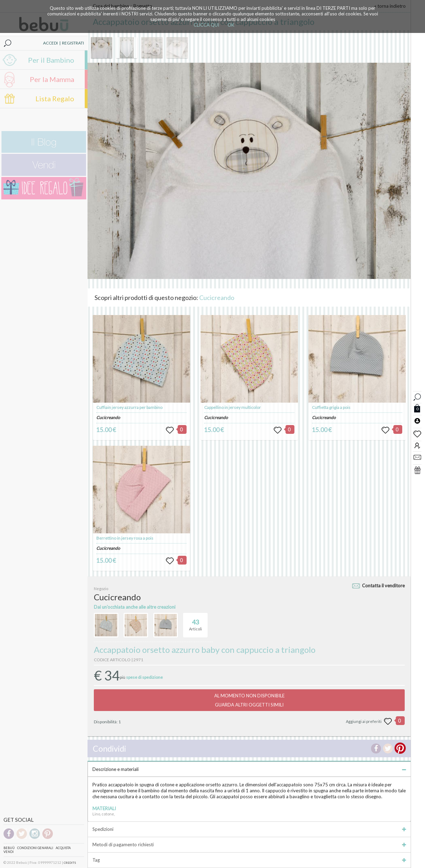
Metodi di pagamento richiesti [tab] (249, 845)
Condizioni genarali (35, 848)
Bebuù (9, 848)
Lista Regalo (55, 98)
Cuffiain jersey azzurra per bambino (129, 407)
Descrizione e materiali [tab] (249, 769)
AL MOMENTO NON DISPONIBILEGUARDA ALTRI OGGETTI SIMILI (249, 700)
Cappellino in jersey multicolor (232, 407)
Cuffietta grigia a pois (331, 407)
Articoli (196, 622)
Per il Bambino (51, 60)
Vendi (9, 852)
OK (231, 25)
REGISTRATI (73, 43)
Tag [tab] (249, 860)
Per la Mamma (52, 79)
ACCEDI (50, 43)
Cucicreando (217, 298)
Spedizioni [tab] (249, 829)
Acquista (63, 848)
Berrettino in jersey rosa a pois (125, 538)
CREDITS (70, 863)
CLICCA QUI (206, 25)
